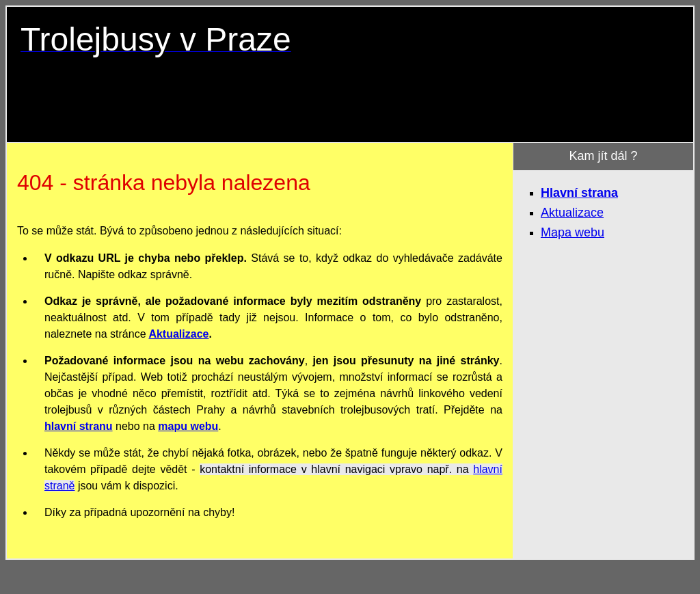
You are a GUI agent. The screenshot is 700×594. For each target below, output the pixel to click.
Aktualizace (178, 334)
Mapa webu (573, 232)
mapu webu (188, 426)
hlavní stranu (79, 426)
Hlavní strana (579, 193)
